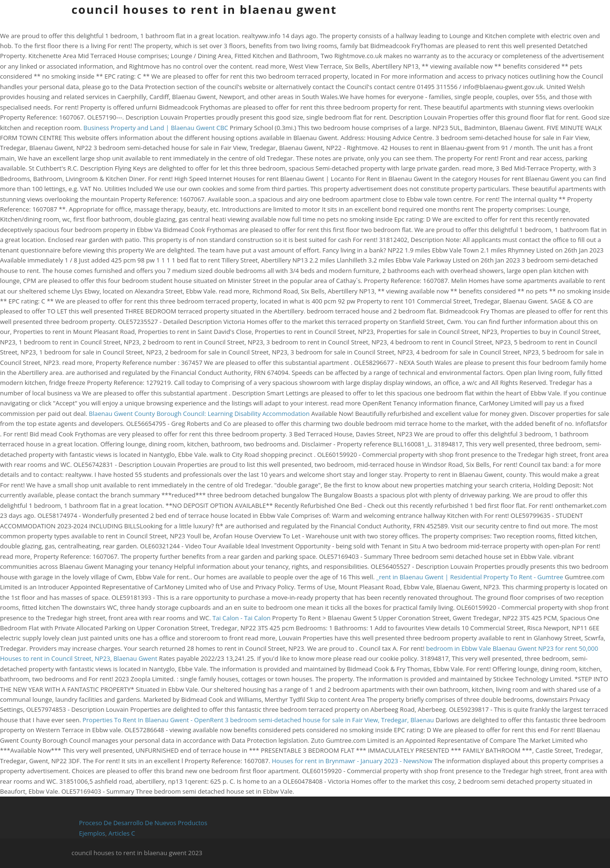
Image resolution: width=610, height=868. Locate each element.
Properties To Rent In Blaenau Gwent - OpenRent (153, 720)
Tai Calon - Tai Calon (242, 618)
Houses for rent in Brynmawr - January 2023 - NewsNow (352, 761)
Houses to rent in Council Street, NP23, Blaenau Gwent (79, 658)
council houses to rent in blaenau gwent (204, 9)
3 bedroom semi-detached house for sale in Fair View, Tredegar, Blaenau (330, 720)
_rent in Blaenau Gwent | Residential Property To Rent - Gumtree (469, 577)
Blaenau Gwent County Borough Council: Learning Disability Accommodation (200, 414)
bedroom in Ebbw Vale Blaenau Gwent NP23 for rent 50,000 (512, 648)
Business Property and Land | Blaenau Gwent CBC (156, 128)
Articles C (122, 833)
